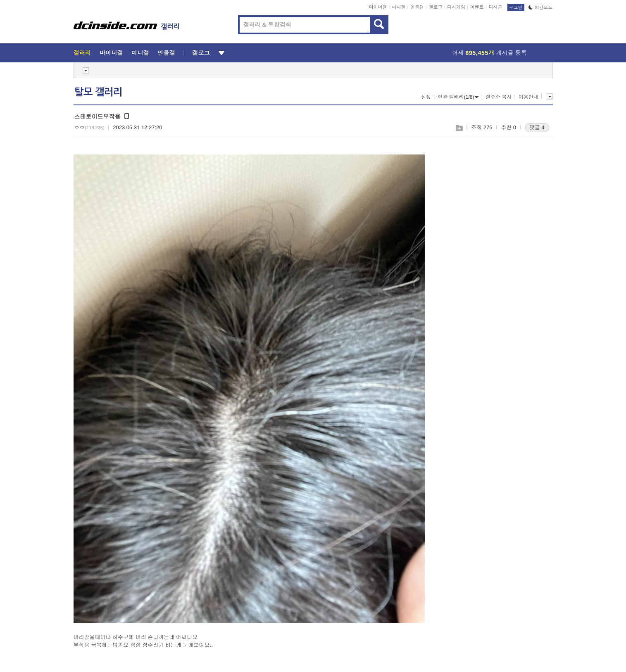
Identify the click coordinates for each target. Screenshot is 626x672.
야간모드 (541, 7)
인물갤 (417, 7)
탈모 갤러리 (98, 92)
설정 (426, 97)
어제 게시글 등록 (490, 53)
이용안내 (528, 97)
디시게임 (456, 7)
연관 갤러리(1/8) (458, 97)
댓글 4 (537, 127)
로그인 (516, 7)
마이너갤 (378, 7)
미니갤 (399, 7)
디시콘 (496, 7)
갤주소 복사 (499, 97)
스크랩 (459, 128)
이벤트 (477, 7)
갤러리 (82, 53)
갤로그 (436, 7)
